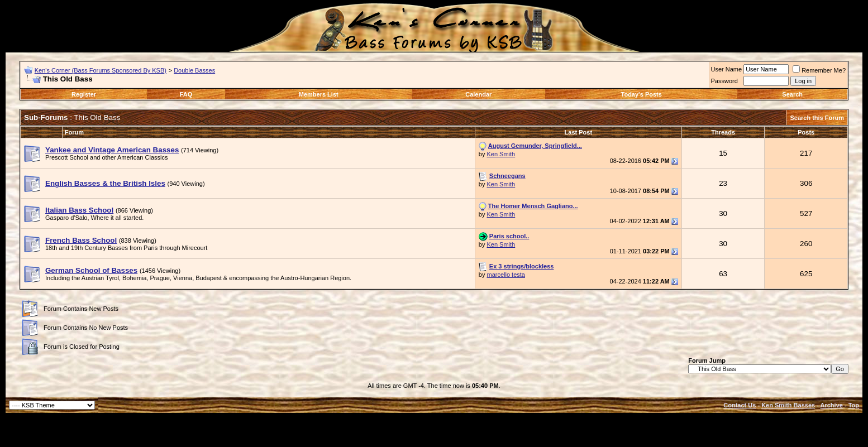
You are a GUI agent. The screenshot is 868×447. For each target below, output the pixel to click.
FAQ (186, 94)
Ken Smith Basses (788, 405)
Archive (832, 405)
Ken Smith (501, 154)
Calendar (478, 94)
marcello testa (505, 275)
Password (724, 81)
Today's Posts (642, 94)
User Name (727, 69)
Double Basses (194, 70)
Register (84, 94)
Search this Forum (817, 118)
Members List (319, 94)
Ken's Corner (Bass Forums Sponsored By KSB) (101, 70)
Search (792, 94)
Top (854, 405)
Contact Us (740, 405)
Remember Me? (819, 70)
